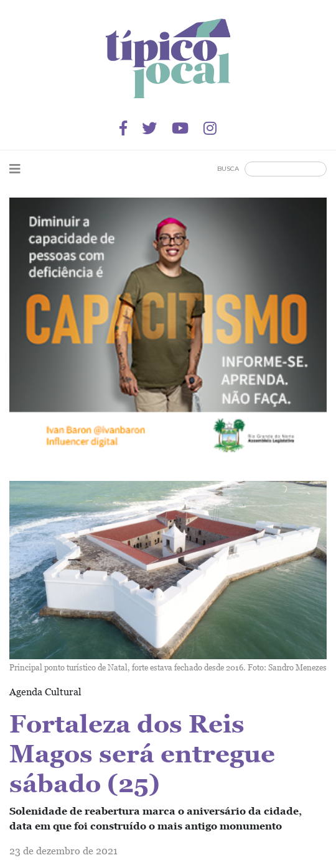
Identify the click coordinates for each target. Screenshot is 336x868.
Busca (228, 169)
